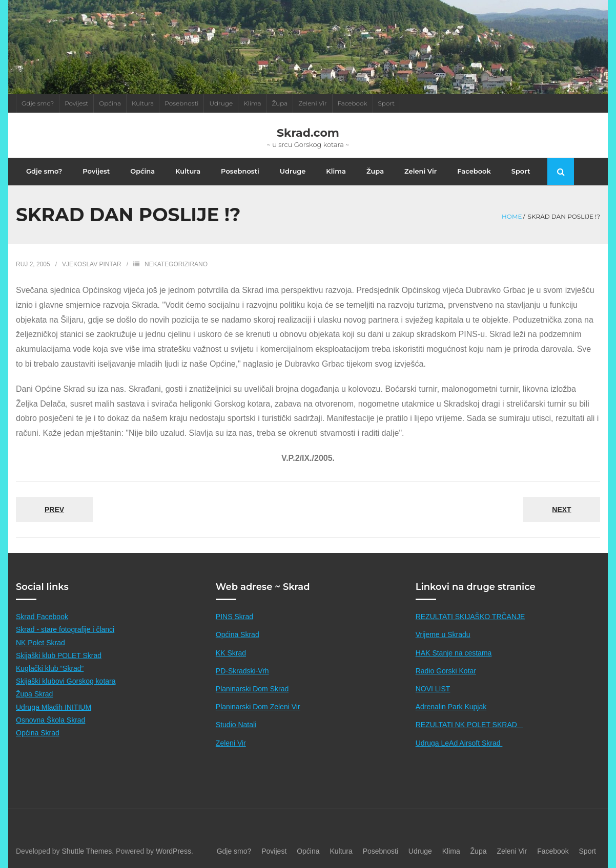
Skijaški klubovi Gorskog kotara (66, 681)
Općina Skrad (38, 733)
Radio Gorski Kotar (446, 671)
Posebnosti (181, 103)
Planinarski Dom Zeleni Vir (258, 707)
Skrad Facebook (42, 617)
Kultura (143, 103)
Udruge (221, 103)
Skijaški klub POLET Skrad (59, 655)
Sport (387, 103)
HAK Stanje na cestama (454, 653)
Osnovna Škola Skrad (50, 720)
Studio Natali (236, 725)
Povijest (76, 103)
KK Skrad (231, 653)
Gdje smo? (38, 103)
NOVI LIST (433, 689)
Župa (280, 103)
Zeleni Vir (312, 103)
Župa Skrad (34, 694)
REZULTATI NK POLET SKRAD (469, 725)
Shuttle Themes (87, 851)
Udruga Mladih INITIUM (54, 707)
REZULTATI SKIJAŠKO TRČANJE (470, 617)
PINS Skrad (234, 617)
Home (512, 216)
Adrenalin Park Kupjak (451, 707)
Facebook (353, 103)
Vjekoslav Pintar (92, 264)
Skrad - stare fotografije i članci (65, 629)
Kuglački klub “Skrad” (50, 668)
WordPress (173, 851)
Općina (110, 103)
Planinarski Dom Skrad (252, 689)
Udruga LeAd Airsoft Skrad (459, 743)
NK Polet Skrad (40, 643)
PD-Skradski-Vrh (242, 671)
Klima (252, 103)
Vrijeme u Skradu (443, 634)
